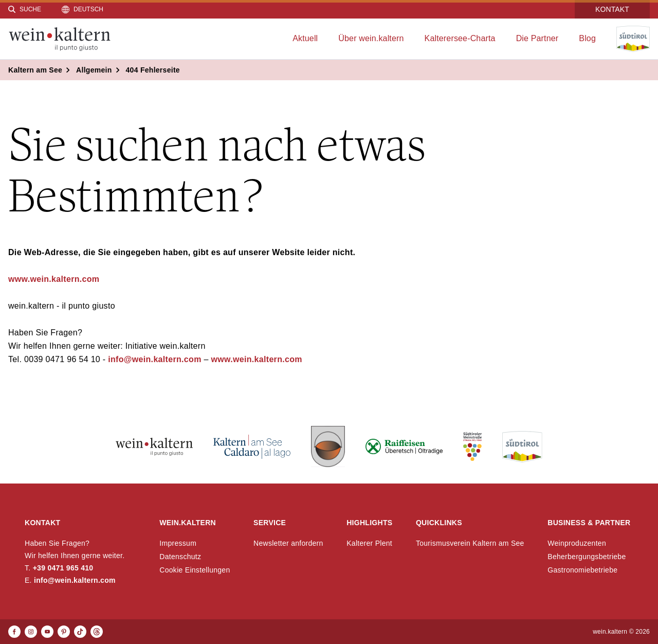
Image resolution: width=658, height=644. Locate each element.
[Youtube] (47, 632)
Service (270, 523)
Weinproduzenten (577, 543)
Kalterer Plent (369, 543)
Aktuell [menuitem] (305, 38)
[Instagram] (31, 632)
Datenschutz (180, 557)
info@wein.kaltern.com (153, 359)
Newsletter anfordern (288, 543)
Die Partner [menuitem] (537, 38)
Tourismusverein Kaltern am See (470, 543)
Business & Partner (589, 523)
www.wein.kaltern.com (54, 279)
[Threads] (97, 632)
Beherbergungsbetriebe (587, 557)
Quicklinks (439, 523)
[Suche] (25, 9)
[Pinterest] (64, 632)
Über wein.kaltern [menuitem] (371, 38)
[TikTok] (80, 632)
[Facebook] (14, 632)
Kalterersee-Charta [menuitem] (460, 38)
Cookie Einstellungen (195, 570)
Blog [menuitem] (587, 38)
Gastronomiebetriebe (582, 570)
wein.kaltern (188, 523)
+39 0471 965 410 (63, 568)
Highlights (369, 523)
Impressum (178, 543)
